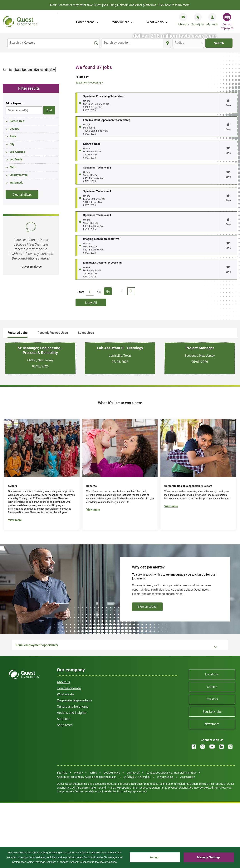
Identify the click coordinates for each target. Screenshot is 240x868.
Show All (91, 367)
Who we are (121, 22)
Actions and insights (72, 777)
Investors (212, 763)
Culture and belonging (73, 771)
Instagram (230, 811)
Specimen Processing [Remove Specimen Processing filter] (88, 147)
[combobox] (132, 43)
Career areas (85, 22)
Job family (16, 224)
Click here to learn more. (174, 5)
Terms (93, 837)
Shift (13, 232)
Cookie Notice (112, 837)
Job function (17, 216)
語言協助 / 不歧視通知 (137, 841)
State (13, 201)
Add (49, 174)
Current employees (227, 26)
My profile (212, 24)
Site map (62, 837)
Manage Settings (212, 857)
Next (131, 356)
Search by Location (116, 43)
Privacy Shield (165, 841)
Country (14, 193)
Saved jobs (198, 24)
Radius (179, 43)
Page (81, 356)
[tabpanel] (120, 423)
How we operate (69, 752)
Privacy (78, 837)
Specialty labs (212, 776)
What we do (155, 22)
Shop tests (65, 789)
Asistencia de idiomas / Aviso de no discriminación (87, 841)
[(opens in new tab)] (198, 539)
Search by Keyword (23, 43)
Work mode (16, 247)
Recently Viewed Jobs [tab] (53, 397)
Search (219, 43)
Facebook (194, 811)
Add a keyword (14, 167)
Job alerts (183, 24)
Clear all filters (22, 259)
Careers (212, 751)
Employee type (19, 239)
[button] (228, 167)
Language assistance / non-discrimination (171, 837)
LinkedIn (222, 811)
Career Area (17, 185)
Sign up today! (147, 671)
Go (108, 356)
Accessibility (188, 841)
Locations (212, 739)
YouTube (212, 811)
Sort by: (8, 134)
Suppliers (64, 783)
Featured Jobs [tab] (17, 397)
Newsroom (212, 788)
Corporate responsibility (74, 765)
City (12, 208)
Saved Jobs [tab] (86, 397)
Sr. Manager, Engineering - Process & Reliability (40, 415)
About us (63, 746)
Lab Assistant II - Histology (120, 412)
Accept (164, 857)
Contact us (133, 837)
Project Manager (200, 412)
